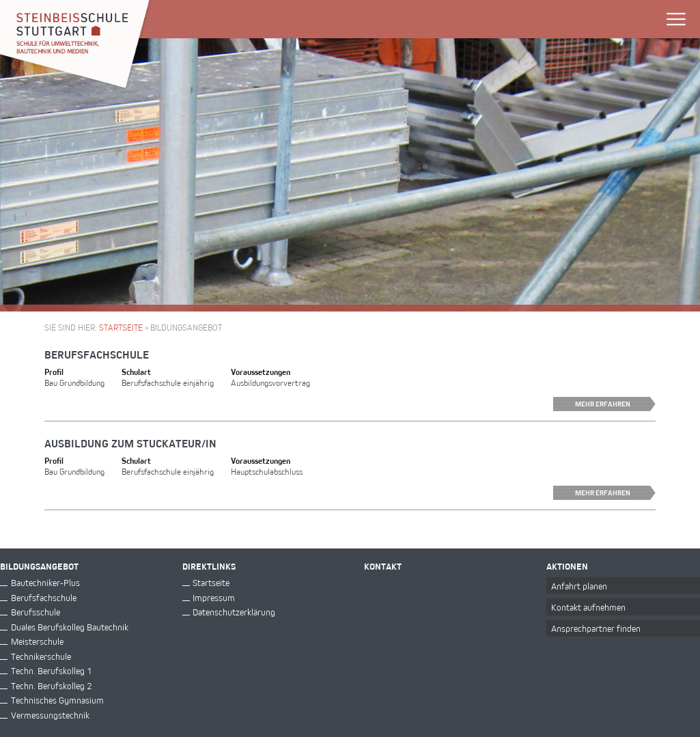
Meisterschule (37, 641)
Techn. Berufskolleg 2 (51, 685)
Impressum (214, 597)
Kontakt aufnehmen (588, 607)
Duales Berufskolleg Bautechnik (70, 627)
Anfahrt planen (579, 586)
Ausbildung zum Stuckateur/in (130, 443)
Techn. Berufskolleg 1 (51, 670)
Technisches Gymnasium (57, 700)
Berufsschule (36, 612)
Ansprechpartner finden (596, 628)
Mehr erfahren (615, 404)
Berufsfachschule (97, 354)
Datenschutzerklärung (234, 612)
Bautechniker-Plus (45, 582)
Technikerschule (41, 656)
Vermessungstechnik (50, 715)
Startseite (121, 327)
